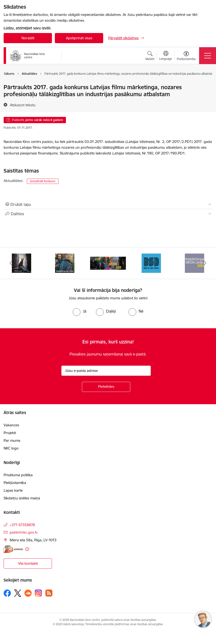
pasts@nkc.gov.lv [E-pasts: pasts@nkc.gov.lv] (24, 532)
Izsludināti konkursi (43, 181)
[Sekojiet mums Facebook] (7, 593)
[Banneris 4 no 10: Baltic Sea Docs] (151, 263)
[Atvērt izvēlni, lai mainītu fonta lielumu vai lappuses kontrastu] (186, 56)
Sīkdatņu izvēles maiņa (22, 498)
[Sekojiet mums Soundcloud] (28, 593)
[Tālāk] (205, 263)
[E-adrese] (13, 549)
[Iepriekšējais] (11, 263)
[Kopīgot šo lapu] (108, 214)
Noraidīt (28, 38)
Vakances (11, 425)
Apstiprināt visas (79, 38)
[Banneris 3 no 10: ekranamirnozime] (108, 263)
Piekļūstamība (15, 483)
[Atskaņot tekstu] (23, 105)
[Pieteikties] (106, 387)
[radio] (79, 311)
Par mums (12, 440)
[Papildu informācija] (27, 549)
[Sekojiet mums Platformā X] (18, 593)
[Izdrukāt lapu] (108, 204)
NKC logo (11, 448)
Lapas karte (13, 490)
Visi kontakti (28, 563)
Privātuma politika (18, 475)
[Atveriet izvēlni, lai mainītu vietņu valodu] (166, 56)
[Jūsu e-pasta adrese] (106, 371)
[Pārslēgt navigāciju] (208, 56)
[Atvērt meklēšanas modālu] (150, 56)
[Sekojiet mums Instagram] (38, 593)
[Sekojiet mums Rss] (49, 593)
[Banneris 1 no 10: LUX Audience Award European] (22, 263)
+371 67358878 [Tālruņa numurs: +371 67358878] (22, 525)
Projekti (10, 433)
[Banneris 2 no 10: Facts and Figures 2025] (65, 263)
